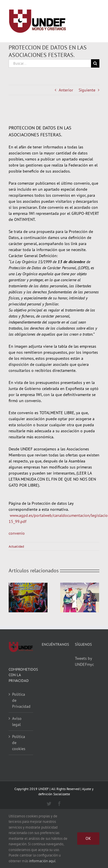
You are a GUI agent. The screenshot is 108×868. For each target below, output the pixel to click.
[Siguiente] (95, 597)
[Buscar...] (50, 63)
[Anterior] (13, 597)
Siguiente (87, 90)
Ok (88, 838)
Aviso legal (17, 721)
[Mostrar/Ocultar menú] (95, 21)
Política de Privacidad (21, 700)
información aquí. (43, 861)
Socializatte (62, 794)
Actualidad (16, 546)
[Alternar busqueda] (74, 21)
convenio (17, 533)
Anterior (66, 90)
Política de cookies (19, 743)
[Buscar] (95, 63)
